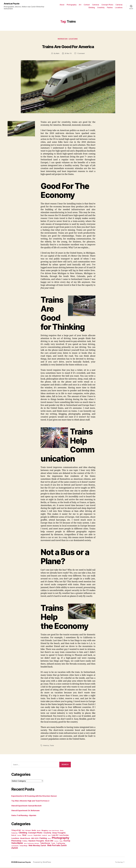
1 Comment (81, 54)
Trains (52, 746)
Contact (87, 5)
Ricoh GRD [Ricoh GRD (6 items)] (49, 841)
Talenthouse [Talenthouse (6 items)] (45, 844)
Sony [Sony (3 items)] (61, 842)
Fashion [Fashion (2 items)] (19, 836)
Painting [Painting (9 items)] (43, 839)
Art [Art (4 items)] (23, 831)
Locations (119, 8)
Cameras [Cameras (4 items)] (14, 833)
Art (80, 5)
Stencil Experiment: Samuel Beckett (28, 806)
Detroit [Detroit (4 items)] (14, 836)
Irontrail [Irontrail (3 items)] (44, 836)
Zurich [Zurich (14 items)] (15, 848)
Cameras (96, 5)
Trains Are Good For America (68, 47)
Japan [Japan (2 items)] (49, 836)
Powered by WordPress (43, 863)
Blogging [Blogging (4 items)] (45, 831)
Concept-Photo (107, 5)
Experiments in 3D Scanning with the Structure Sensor (37, 796)
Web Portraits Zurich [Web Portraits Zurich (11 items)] (57, 846)
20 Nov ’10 (68, 54)
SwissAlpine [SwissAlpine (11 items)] (17, 844)
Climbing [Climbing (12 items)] (23, 833)
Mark (57, 54)
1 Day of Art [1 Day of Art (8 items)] (16, 831)
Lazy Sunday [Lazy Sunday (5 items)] (64, 836)
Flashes (110, 8)
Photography (72, 5)
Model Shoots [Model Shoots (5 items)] (25, 839)
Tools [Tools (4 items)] (53, 844)
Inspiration (62, 39)
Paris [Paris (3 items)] (49, 839)
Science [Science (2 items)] (56, 842)
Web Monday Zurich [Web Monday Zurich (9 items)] (37, 846)
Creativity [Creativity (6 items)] (47, 833)
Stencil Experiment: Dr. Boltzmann (27, 811)
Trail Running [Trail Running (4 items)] (61, 844)
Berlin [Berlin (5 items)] (34, 831)
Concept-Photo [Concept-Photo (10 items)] (35, 833)
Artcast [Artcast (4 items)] (28, 831)
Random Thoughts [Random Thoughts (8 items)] (36, 841)
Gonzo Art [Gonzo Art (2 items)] (30, 836)
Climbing (92, 8)
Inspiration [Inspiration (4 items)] (37, 836)
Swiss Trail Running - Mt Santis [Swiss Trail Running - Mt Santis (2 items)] (31, 844)
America (46, 746)
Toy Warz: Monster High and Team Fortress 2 (33, 801)
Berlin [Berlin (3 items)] (39, 831)
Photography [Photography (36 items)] (60, 838)
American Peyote (13, 4)
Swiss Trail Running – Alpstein (25, 816)
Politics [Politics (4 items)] (25, 841)
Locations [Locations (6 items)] (15, 839)
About (62, 5)
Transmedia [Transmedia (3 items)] (15, 846)
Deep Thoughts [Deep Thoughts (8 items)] (59, 833)
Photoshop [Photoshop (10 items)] (16, 841)
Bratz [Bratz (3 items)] (62, 831)
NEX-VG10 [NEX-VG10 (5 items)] (35, 839)
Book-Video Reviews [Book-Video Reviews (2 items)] (54, 831)
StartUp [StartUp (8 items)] (67, 841)
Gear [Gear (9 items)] (24, 836)
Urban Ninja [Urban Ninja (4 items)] (23, 846)
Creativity (101, 8)
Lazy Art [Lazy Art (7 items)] (55, 836)
